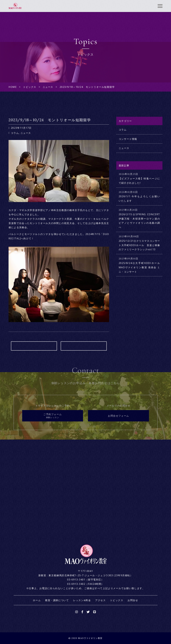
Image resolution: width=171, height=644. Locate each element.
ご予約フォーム (53, 416)
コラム (15, 133)
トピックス (117, 600)
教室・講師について (57, 600)
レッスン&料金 (82, 600)
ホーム (37, 600)
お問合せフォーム (118, 416)
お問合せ (133, 600)
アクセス (100, 600)
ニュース (26, 133)
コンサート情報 (128, 139)
